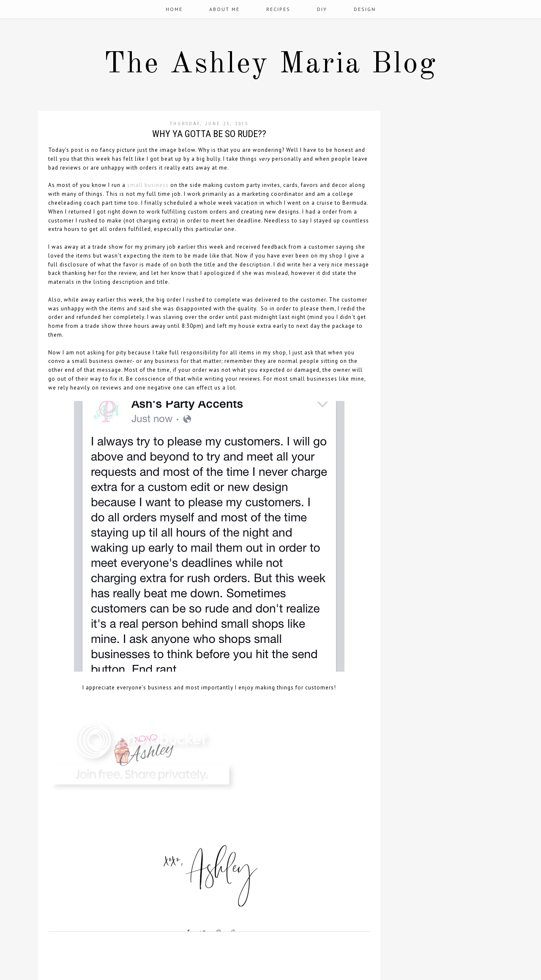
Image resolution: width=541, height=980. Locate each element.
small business (148, 185)
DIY (322, 9)
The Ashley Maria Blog (270, 65)
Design (365, 9)
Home (174, 9)
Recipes (278, 9)
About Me (224, 9)
